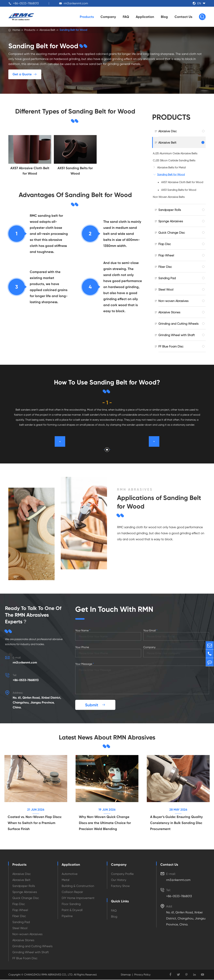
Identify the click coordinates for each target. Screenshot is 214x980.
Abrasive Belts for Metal (171, 167)
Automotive (70, 874)
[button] (107, 450)
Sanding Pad (167, 278)
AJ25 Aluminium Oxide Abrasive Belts (175, 153)
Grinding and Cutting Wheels (178, 324)
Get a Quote (25, 74)
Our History (119, 880)
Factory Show (120, 886)
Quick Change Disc (172, 233)
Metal (66, 880)
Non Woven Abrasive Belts (169, 197)
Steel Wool (166, 289)
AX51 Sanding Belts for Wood (179, 190)
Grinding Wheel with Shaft (177, 335)
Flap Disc (165, 244)
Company (108, 17)
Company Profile (122, 874)
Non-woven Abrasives (173, 301)
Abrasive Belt (47, 30)
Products (87, 17)
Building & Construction (78, 886)
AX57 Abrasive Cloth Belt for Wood (182, 182)
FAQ (126, 17)
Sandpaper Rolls (170, 210)
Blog (164, 17)
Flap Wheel (166, 255)
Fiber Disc (165, 267)
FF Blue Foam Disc (171, 346)
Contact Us (183, 17)
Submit (95, 705)
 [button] (154, 441)
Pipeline (67, 916)
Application (145, 17)
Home (16, 30)
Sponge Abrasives (171, 221)
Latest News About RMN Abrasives (107, 737)
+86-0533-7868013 (26, 3)
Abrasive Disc (168, 131)
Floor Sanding (71, 904)
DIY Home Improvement (78, 898)
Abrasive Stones (169, 312)
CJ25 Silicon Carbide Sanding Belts (174, 160)
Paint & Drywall (72, 910)
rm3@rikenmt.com (76, 3)
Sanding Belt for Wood (73, 30)
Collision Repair (72, 892)
